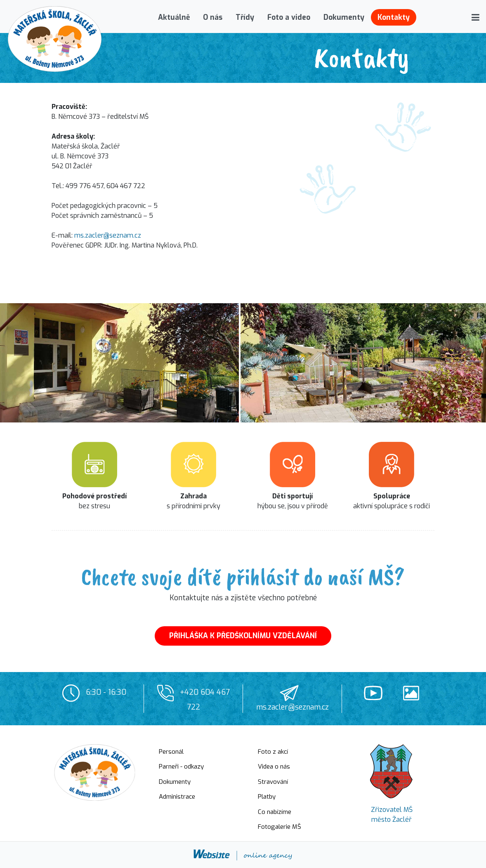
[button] (475, 17)
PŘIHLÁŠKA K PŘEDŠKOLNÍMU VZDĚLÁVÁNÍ (243, 636)
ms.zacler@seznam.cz (108, 235)
